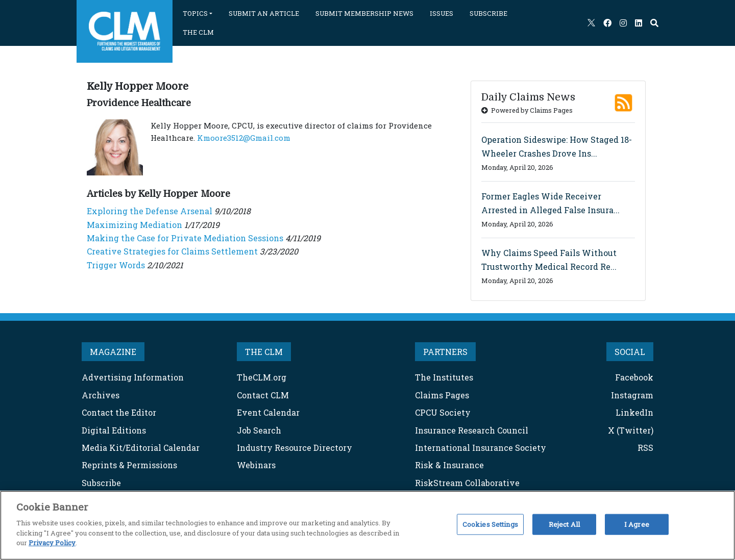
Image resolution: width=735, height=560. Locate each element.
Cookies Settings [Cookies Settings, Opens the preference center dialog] (490, 524)
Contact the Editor (119, 412)
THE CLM (198, 32)
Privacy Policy (52, 543)
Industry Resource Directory (295, 448)
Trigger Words (116, 265)
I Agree (637, 524)
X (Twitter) (631, 430)
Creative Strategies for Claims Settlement (172, 251)
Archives (101, 395)
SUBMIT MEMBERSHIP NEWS (364, 13)
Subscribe (101, 483)
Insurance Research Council (472, 430)
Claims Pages (442, 395)
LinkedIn (634, 412)
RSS (645, 448)
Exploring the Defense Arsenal (150, 211)
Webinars (256, 465)
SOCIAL (630, 352)
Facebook (634, 377)
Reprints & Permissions (129, 465)
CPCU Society (443, 412)
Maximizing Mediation (134, 225)
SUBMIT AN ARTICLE (264, 13)
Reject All (564, 524)
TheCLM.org (262, 377)
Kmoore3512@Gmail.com (244, 138)
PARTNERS (445, 352)
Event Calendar (268, 412)
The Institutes (444, 377)
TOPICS (195, 13)
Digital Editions (114, 430)
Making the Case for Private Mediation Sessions (185, 238)
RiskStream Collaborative (467, 483)
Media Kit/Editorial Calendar (141, 448)
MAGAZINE (113, 352)
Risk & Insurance (449, 465)
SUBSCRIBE (488, 13)
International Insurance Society (481, 448)
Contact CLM (263, 395)
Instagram (632, 395)
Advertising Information (133, 377)
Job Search (259, 430)
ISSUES (442, 13)
